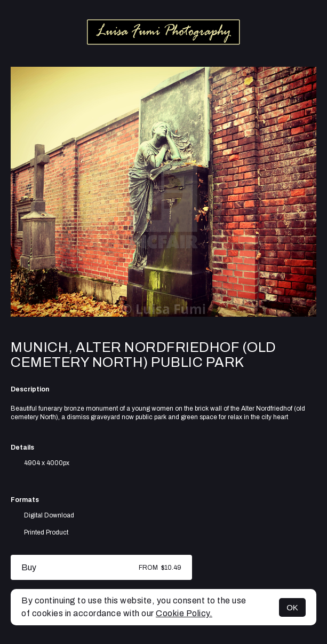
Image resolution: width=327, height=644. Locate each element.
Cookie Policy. (184, 613)
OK (292, 607)
